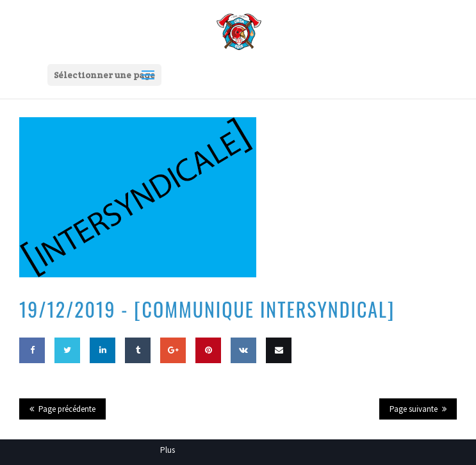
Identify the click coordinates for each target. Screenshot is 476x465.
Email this (279, 376)
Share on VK (243, 376)
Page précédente (67, 409)
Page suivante (414, 409)
